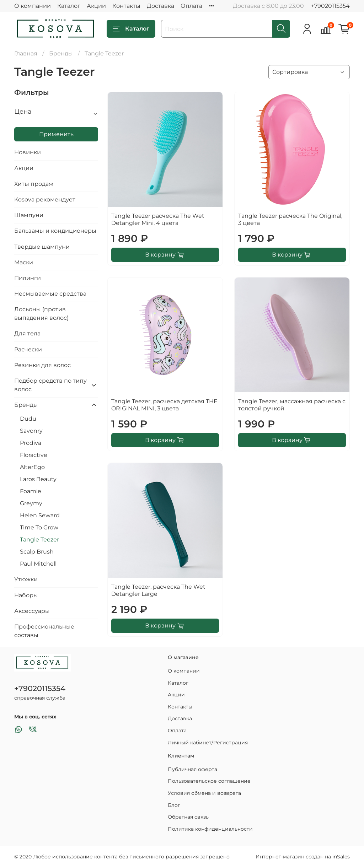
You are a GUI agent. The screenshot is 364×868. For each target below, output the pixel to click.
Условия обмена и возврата (204, 793)
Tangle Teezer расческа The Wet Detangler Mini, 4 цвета (158, 219)
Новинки (28, 152)
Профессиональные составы (44, 631)
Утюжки (26, 579)
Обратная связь (188, 817)
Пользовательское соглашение (209, 781)
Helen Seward (40, 515)
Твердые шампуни (42, 247)
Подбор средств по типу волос (50, 385)
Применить (56, 134)
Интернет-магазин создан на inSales (303, 857)
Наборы (26, 595)
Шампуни (29, 215)
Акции (96, 6)
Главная (26, 53)
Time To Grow (39, 527)
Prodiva (31, 443)
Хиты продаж (34, 184)
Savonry (31, 431)
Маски (24, 262)
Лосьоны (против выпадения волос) (41, 314)
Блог (174, 805)
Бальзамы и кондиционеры (55, 231)
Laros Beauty (38, 479)
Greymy (31, 503)
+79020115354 (330, 6)
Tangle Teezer (39, 540)
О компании (33, 6)
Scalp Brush (37, 552)
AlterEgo (32, 467)
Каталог (69, 6)
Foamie (31, 491)
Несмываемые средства (50, 294)
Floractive (34, 455)
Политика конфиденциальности (210, 829)
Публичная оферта (192, 769)
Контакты (126, 6)
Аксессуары (32, 611)
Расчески (28, 349)
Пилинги (28, 278)
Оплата (191, 6)
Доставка (160, 6)
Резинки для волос (42, 365)
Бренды (61, 53)
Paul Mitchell (38, 564)
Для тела (27, 333)
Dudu (28, 419)
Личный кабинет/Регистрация (208, 743)
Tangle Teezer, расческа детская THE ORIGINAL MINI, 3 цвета (164, 405)
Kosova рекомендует (45, 200)
